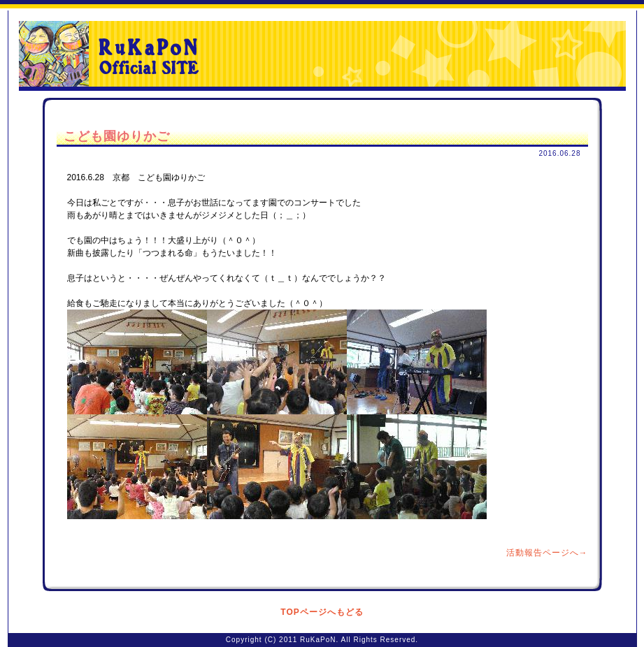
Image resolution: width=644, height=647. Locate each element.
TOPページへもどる (322, 612)
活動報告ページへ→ (547, 553)
